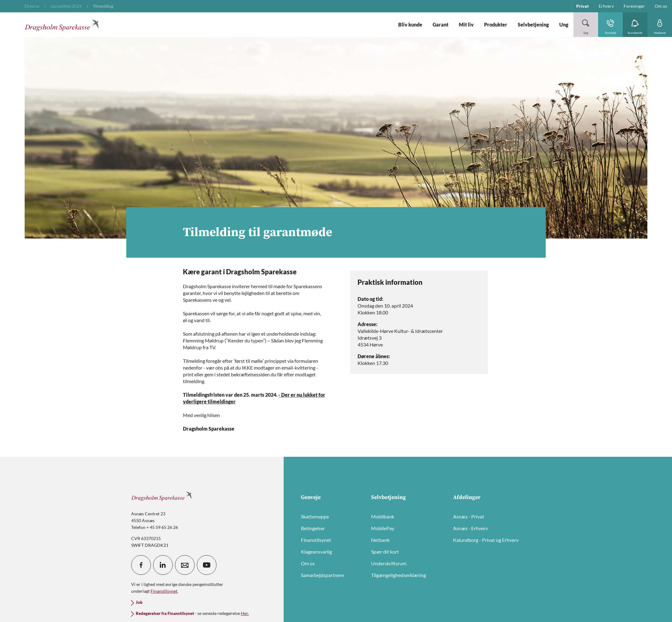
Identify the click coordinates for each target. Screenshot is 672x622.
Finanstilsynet (316, 540)
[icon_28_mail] (185, 565)
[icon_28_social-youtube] (207, 565)
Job (139, 602)
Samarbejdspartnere (322, 575)
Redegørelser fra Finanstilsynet (165, 614)
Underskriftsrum (389, 563)
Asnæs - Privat (469, 516)
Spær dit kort (385, 552)
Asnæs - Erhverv (470, 528)
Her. (245, 613)
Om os (308, 563)
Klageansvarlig (316, 552)
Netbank (380, 540)
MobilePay (383, 528)
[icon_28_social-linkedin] (163, 565)
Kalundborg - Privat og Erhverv (486, 540)
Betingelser (313, 528)
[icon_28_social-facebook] (141, 565)
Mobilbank (383, 516)
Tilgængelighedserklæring (399, 575)
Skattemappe (315, 516)
